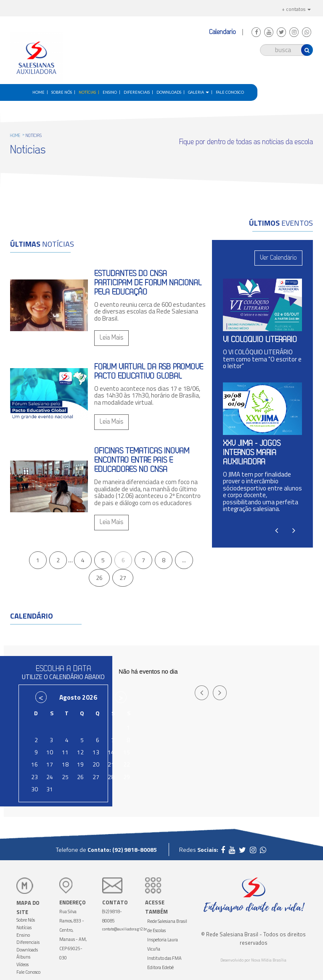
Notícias (87, 92)
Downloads (169, 92)
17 (50, 764)
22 (127, 764)
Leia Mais (111, 338)
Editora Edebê (160, 967)
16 (34, 764)
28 (111, 777)
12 (80, 752)
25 (65, 777)
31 (50, 789)
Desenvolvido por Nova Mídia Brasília (253, 960)
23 (34, 777)
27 (123, 578)
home (38, 92)
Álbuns (23, 957)
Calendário (223, 32)
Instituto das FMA (164, 958)
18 (65, 764)
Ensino (110, 92)
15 (127, 752)
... (184, 560)
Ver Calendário (278, 258)
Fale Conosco (230, 92)
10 (50, 752)
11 (65, 752)
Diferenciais (137, 92)
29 (127, 777)
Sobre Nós (62, 92)
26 (99, 578)
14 (111, 752)
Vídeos (23, 964)
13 (96, 752)
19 (80, 764)
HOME (15, 136)
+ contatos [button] (296, 9)
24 (50, 777)
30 (34, 789)
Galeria (199, 92)
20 (96, 764)
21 (111, 764)
